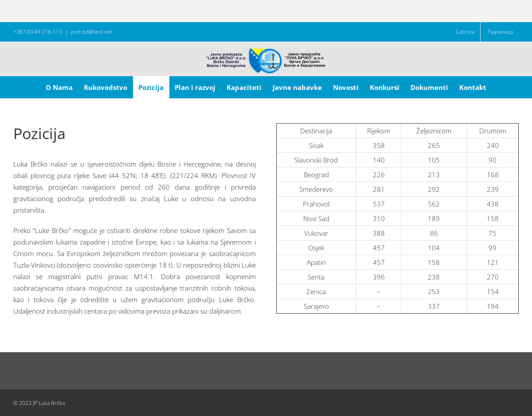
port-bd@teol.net (91, 32)
